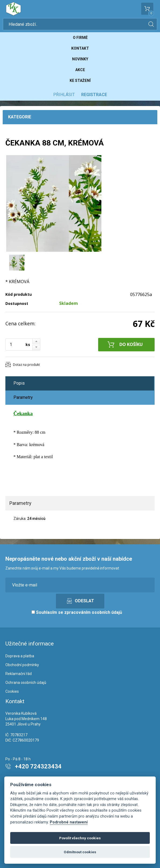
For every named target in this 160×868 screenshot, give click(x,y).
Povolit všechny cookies (80, 838)
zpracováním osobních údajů (93, 612)
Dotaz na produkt (26, 365)
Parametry (23, 397)
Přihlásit (64, 95)
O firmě (80, 38)
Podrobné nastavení (69, 822)
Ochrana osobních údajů (26, 683)
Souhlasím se (77, 612)
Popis (19, 383)
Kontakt (80, 48)
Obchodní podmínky (22, 665)
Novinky (80, 59)
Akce (80, 70)
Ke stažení (80, 81)
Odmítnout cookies (80, 852)
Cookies (12, 691)
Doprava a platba (20, 656)
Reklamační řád (19, 674)
